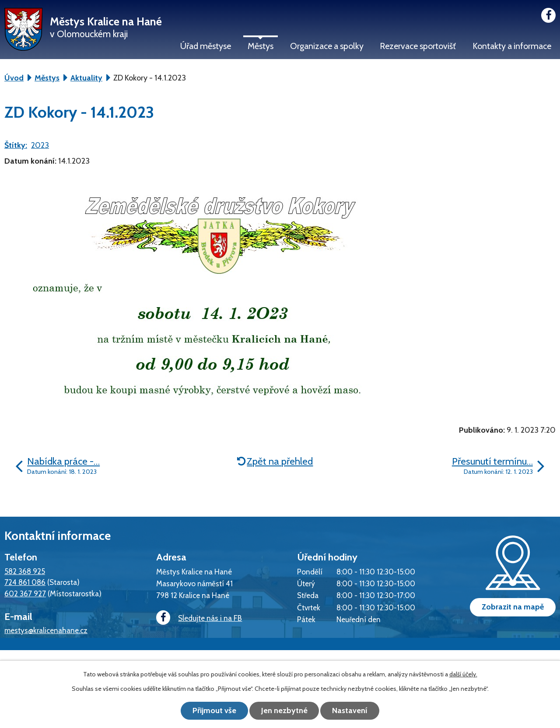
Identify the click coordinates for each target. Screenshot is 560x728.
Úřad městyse (206, 46)
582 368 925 (25, 571)
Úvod (14, 78)
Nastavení (350, 710)
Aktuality (86, 78)
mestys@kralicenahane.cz (46, 630)
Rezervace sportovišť (418, 46)
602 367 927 (25, 593)
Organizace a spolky (327, 46)
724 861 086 (25, 582)
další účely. (463, 674)
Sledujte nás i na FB (199, 618)
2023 (40, 145)
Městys (261, 46)
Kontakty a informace (512, 46)
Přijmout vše (214, 710)
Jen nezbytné (284, 710)
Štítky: (16, 145)
